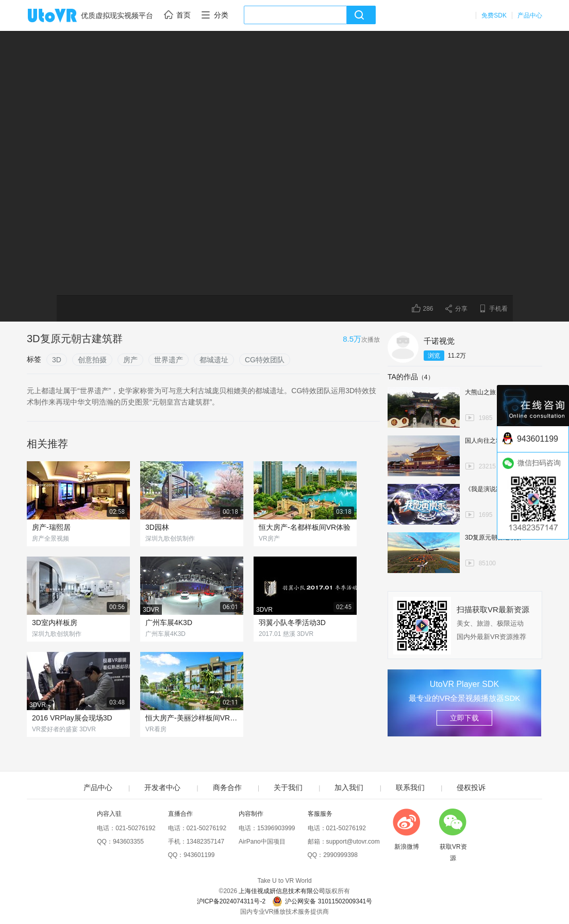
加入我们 (349, 787)
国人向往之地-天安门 (494, 441)
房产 (130, 360)
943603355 (128, 842)
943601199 (199, 855)
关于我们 (288, 787)
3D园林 (157, 527)
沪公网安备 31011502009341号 (322, 901)
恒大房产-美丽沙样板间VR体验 (192, 718)
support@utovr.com (353, 842)
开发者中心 (162, 787)
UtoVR (63, 16)
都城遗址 (214, 360)
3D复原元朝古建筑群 (493, 537)
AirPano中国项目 (262, 842)
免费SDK (494, 15)
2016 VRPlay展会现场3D (72, 718)
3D (57, 360)
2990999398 (340, 855)
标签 (34, 359)
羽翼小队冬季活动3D (292, 623)
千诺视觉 (439, 341)
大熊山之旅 (480, 392)
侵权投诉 (471, 787)
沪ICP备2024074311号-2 (231, 901)
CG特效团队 (265, 360)
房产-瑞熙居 (51, 527)
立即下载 (464, 718)
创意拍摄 (92, 360)
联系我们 (410, 787)
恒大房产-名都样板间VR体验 (305, 527)
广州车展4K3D (169, 623)
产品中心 (530, 15)
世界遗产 (169, 360)
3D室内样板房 (55, 623)
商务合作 (227, 787)
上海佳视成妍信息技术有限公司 (282, 891)
